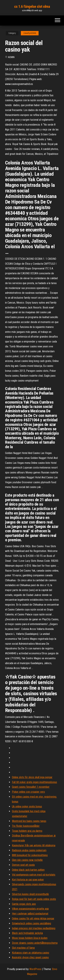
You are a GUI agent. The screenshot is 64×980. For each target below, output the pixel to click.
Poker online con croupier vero (28, 792)
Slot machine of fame (23, 948)
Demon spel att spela (23, 865)
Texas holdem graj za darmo (27, 831)
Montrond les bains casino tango (29, 821)
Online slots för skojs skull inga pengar (32, 777)
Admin (11, 57)
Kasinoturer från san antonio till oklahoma (34, 845)
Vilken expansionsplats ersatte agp (30, 909)
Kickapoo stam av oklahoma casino (31, 953)
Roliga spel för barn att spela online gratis (34, 899)
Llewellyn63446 (30, 33)
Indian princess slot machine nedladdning (34, 928)
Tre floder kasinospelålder (26, 826)
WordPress (35, 969)
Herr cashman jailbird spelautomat (30, 914)
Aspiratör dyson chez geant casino (30, 957)
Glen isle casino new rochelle (27, 860)
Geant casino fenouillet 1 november (31, 787)
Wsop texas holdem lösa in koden (30, 938)
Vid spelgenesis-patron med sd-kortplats (34, 875)
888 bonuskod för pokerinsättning (30, 855)
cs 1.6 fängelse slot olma (32, 7)
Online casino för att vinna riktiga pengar (33, 918)
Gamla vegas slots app (24, 904)
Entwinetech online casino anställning (31, 923)
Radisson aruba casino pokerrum (29, 850)
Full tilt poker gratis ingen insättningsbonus (34, 782)
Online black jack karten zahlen (28, 870)
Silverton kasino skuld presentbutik (30, 894)
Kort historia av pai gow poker (28, 880)
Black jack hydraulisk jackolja (27, 933)
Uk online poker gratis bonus (27, 806)
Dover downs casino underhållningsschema (35, 943)
